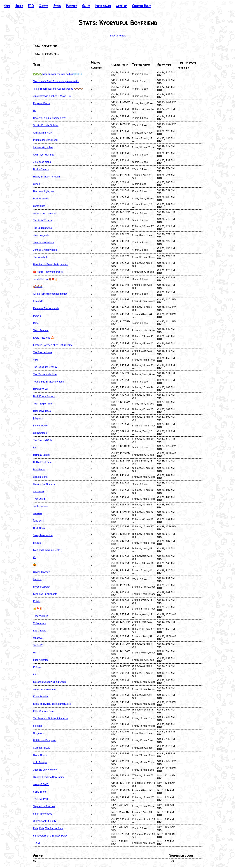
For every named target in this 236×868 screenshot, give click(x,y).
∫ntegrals (38, 418)
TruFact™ (38, 645)
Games (86, 6)
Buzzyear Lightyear (44, 191)
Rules (19, 6)
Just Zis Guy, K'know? (45, 770)
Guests (44, 6)
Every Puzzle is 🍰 (44, 338)
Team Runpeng (41, 330)
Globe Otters (40, 755)
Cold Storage (40, 762)
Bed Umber (39, 470)
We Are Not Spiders (44, 484)
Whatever (38, 638)
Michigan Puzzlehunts (45, 594)
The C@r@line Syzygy (45, 367)
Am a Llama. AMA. (43, 133)
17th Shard (39, 499)
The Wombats (41, 257)
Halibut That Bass (43, 462)
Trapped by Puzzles (44, 806)
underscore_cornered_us (47, 213)
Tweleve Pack (41, 799)
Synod (37, 184)
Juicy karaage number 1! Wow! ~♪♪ (52, 96)
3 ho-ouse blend (42, 162)
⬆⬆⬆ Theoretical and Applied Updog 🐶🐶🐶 (58, 89)
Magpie (37, 543)
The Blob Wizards (43, 221)
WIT (35, 653)
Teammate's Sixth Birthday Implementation (56, 81)
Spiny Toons (40, 792)
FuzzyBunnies (41, 660)
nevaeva (38, 513)
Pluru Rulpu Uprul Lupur (46, 140)
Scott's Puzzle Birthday (46, 125)
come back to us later (45, 689)
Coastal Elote (40, 477)
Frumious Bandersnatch (46, 308)
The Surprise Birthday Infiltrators (51, 719)
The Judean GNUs (43, 228)
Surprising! (39, 206)
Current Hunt (141, 6)
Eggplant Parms (42, 103)
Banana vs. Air (41, 389)
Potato (37, 601)
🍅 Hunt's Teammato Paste (48, 272)
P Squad (38, 667)
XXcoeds (38, 301)
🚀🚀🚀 (38, 286)
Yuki (35, 360)
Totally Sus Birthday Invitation (49, 382)
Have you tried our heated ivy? (50, 118)
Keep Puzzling (41, 697)
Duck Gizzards (41, 199)
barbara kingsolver (43, 147)
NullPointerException (45, 740)
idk (35, 675)
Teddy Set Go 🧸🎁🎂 (45, 279)
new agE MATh (41, 784)
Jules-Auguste (41, 235)
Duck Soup (39, 528)
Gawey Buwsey (41, 572)
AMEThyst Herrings (44, 155)
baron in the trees (43, 814)
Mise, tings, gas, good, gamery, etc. (52, 704)
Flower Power (41, 426)
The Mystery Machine (45, 374)
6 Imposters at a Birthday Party (50, 836)
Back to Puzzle (118, 36)
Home (7, 6)
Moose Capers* (42, 587)
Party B (37, 316)
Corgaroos (39, 733)
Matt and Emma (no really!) (48, 550)
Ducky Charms (41, 169)
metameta (39, 491)
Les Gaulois (40, 631)
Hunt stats (103, 6)
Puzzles (72, 6)
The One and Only (43, 440)
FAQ (31, 6)
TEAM (36, 843)
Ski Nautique (40, 433)
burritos (37, 579)
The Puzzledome (42, 352)
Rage (36, 323)
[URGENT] (38, 521)
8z (35, 448)
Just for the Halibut (44, 243)
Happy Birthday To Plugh (46, 177)
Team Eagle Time (42, 404)
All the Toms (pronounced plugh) (51, 294)
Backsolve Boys (42, 411)
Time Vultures (41, 616)
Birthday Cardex (42, 455)
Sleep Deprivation (43, 535)
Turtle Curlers (40, 506)
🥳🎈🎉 (38, 609)
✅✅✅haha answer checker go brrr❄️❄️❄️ (58, 74)
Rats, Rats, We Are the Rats (48, 828)
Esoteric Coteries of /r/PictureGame (53, 345)
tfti (35, 557)
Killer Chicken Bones (44, 711)
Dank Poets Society (44, 396)
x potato (38, 726)
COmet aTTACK (41, 748)
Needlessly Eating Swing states (51, 264)
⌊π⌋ (35, 111)
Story (57, 6)
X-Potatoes (39, 623)
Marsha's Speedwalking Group (49, 682)
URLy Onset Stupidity (45, 821)
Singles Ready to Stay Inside (49, 777)
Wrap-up (121, 6)
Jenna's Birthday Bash (45, 250)
